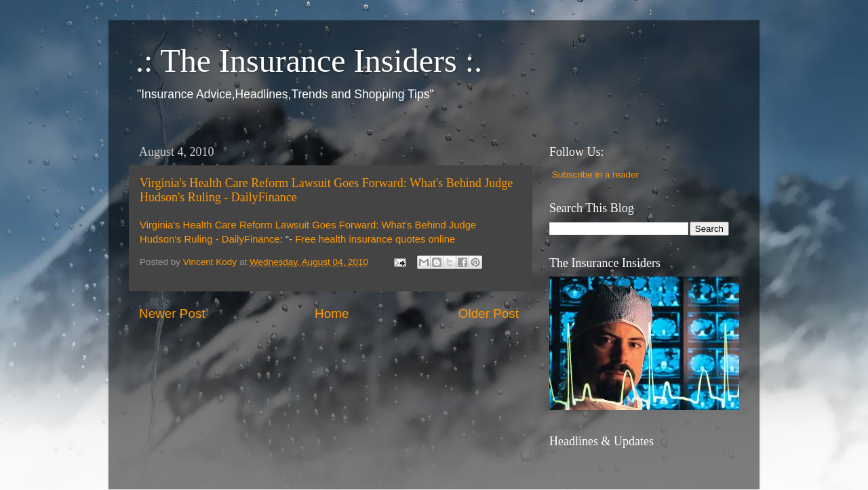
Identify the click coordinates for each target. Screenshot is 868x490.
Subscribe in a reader (595, 175)
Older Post (489, 313)
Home (332, 313)
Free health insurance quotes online (375, 239)
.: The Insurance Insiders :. (309, 61)
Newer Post (172, 313)
